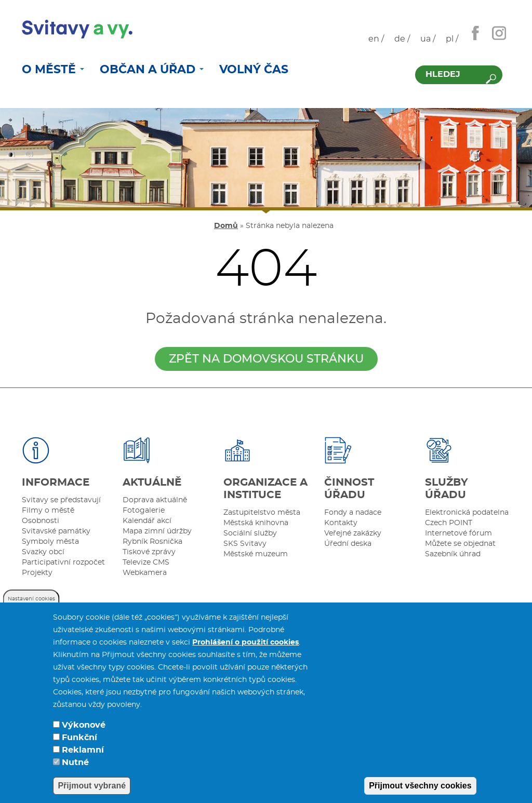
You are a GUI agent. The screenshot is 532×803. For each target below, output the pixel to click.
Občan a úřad (152, 70)
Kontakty (341, 523)
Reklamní (83, 762)
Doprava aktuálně (155, 500)
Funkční (79, 750)
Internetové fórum (458, 533)
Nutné (75, 775)
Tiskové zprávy (149, 552)
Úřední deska (348, 544)
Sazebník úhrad (453, 554)
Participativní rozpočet (63, 563)
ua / (428, 39)
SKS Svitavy (245, 544)
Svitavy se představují (61, 500)
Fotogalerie (144, 511)
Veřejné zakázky (353, 533)
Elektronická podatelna (467, 513)
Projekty (37, 573)
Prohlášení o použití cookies (245, 655)
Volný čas (254, 70)
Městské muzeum (256, 554)
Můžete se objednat (460, 544)
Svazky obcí (43, 552)
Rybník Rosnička (152, 542)
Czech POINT (449, 523)
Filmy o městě (48, 511)
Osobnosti (41, 521)
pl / (452, 39)
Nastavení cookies (31, 611)
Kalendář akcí (147, 521)
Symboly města (50, 542)
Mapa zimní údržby (157, 531)
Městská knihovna (256, 523)
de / (402, 39)
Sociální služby (250, 533)
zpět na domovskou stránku (266, 359)
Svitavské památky (56, 531)
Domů (226, 226)
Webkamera (145, 573)
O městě (53, 70)
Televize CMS (146, 563)
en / (376, 39)
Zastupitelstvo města (262, 513)
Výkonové (84, 738)
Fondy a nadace (353, 513)
